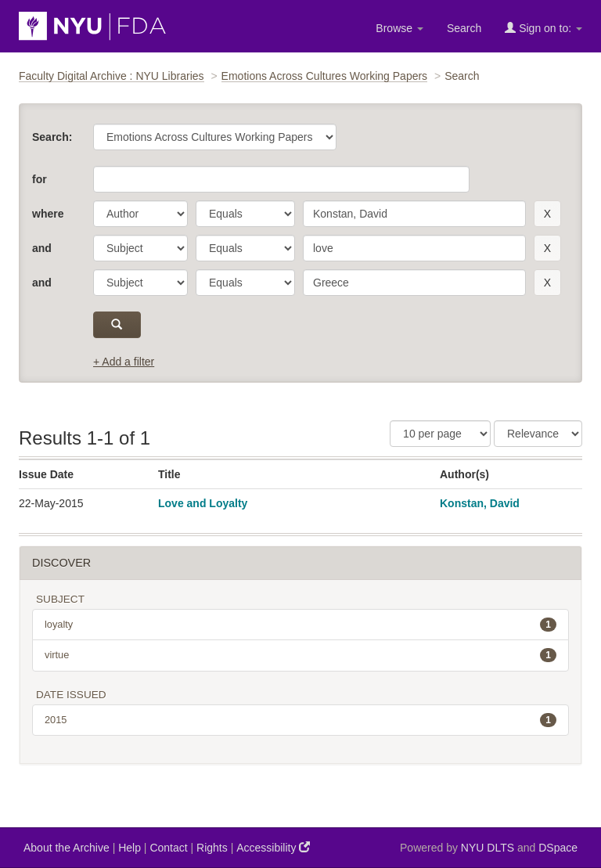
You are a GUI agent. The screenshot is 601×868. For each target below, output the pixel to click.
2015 (300, 720)
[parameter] (140, 214)
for (40, 179)
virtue (300, 655)
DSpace (558, 848)
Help (130, 848)
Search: (52, 137)
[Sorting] (538, 434)
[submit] (117, 325)
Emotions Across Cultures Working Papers (325, 76)
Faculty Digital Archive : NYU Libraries (112, 76)
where (48, 214)
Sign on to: (543, 28)
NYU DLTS (488, 848)
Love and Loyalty (203, 503)
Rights (212, 848)
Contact (168, 848)
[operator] (245, 214)
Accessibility (273, 847)
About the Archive (67, 848)
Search (464, 28)
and (42, 248)
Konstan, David (480, 503)
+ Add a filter (124, 362)
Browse (399, 28)
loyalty (300, 625)
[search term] (414, 214)
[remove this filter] (547, 214)
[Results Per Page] (440, 434)
